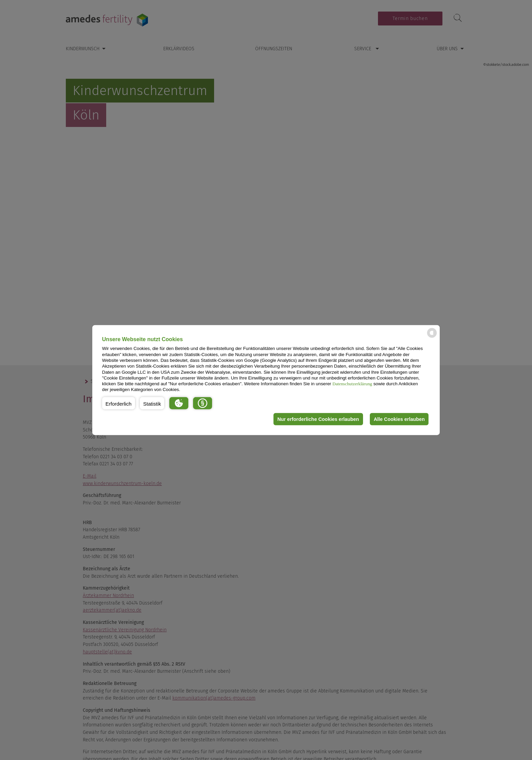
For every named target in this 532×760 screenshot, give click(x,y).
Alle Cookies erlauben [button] (399, 419)
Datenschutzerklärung (352, 384)
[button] (119, 403)
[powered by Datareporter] (432, 337)
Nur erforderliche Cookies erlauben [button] (318, 419)
